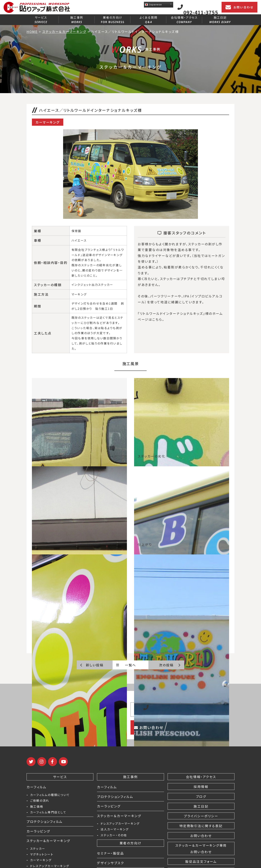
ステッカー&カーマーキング (48, 841)
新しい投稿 (92, 665)
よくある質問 (148, 19)
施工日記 (220, 19)
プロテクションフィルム (45, 821)
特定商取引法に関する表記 (201, 826)
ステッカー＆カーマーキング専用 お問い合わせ (201, 848)
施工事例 (77, 19)
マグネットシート (42, 854)
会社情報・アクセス (184, 19)
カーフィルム (36, 787)
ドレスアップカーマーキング (50, 866)
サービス (41, 19)
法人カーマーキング (115, 829)
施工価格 (37, 806)
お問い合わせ (239, 7)
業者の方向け (113, 19)
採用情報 (201, 787)
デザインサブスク (111, 863)
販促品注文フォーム (201, 861)
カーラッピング (38, 831)
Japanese (153, 5)
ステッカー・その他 (114, 835)
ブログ (201, 796)
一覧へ (126, 665)
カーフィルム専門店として (48, 812)
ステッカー (38, 848)
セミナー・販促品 (110, 853)
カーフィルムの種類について (50, 795)
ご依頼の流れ (40, 800)
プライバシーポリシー (201, 816)
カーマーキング (41, 860)
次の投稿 (170, 665)
